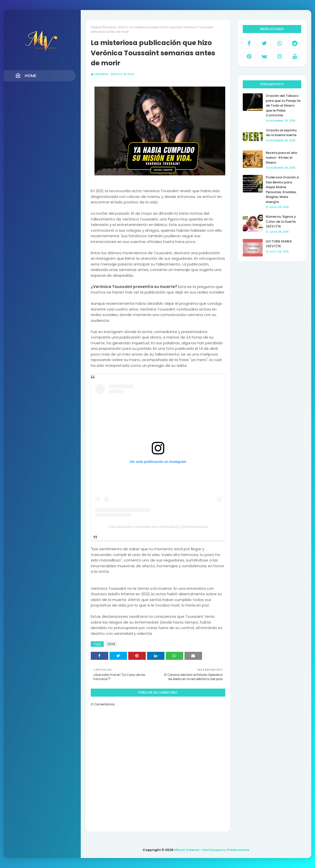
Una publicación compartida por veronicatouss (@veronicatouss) (158, 527)
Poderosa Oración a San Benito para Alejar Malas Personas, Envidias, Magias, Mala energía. (282, 190)
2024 (122, 27)
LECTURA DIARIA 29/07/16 (279, 244)
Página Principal (103, 27)
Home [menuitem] (26, 76)
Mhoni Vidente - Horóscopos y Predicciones (212, 850)
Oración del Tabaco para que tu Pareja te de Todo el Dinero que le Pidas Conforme (283, 105)
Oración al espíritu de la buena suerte (281, 133)
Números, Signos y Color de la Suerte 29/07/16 (281, 221)
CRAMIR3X (101, 74)
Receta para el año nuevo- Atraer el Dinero (281, 158)
